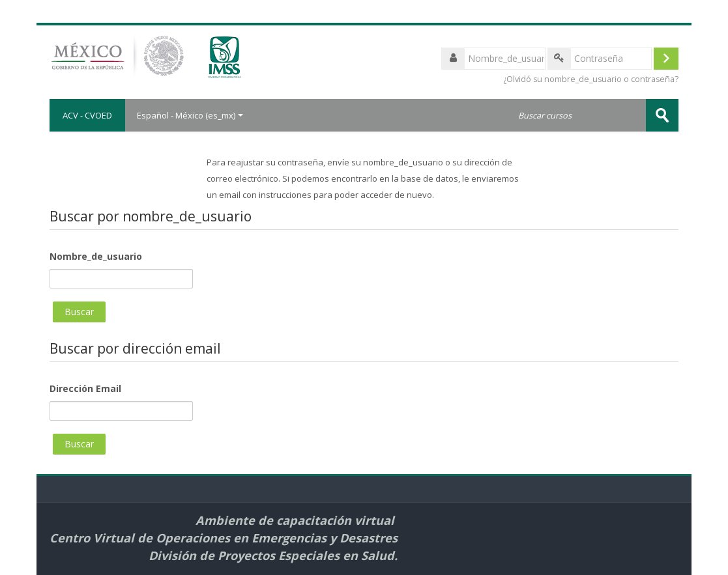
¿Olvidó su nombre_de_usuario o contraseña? (591, 79)
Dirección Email (85, 388)
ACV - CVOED (87, 115)
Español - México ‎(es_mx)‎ (190, 115)
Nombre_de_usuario (96, 256)
